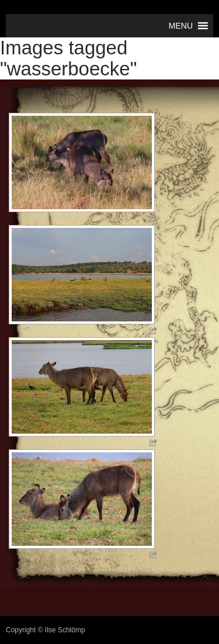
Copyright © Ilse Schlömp (46, 630)
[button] (181, 26)
